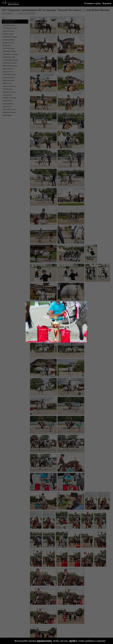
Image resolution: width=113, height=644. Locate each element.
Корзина (107, 3)
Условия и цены (92, 3)
